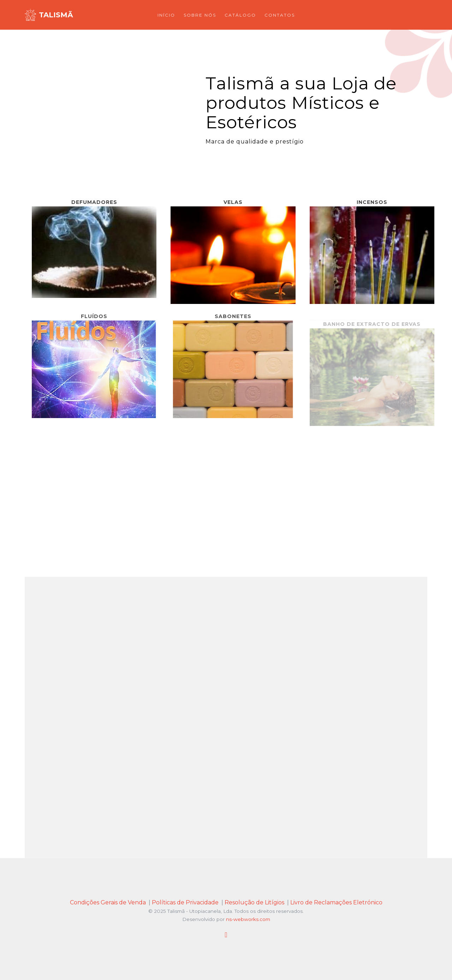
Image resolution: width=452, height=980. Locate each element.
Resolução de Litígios (254, 902)
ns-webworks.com (248, 919)
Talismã (56, 15)
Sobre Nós (200, 15)
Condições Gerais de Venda (108, 902)
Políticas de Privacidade (185, 902)
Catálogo (240, 15)
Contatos (280, 15)
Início (166, 15)
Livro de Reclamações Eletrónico (336, 902)
